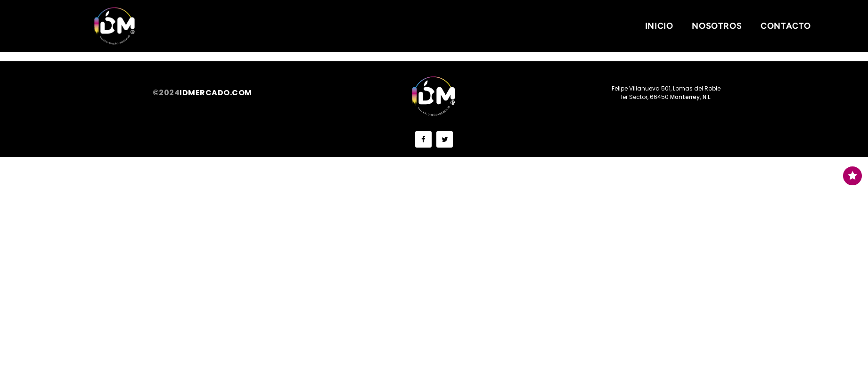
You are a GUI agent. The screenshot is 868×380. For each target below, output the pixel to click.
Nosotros (717, 26)
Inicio (659, 26)
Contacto (786, 26)
